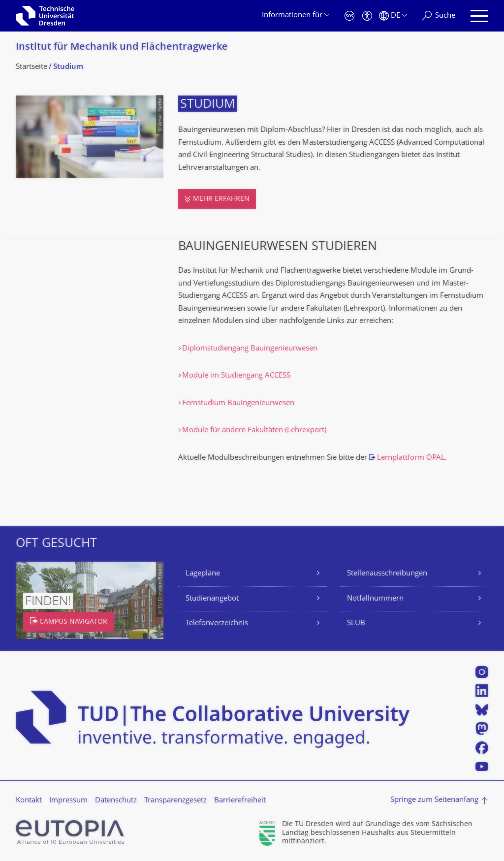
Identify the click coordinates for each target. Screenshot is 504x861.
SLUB (356, 623)
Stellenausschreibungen (387, 574)
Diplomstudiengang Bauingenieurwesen (250, 349)
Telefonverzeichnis (217, 623)
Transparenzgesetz (175, 801)
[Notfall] (349, 16)
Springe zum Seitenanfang (434, 800)
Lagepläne (203, 574)
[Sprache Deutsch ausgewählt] (393, 16)
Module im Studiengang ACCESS (236, 376)
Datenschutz (116, 801)
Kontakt (29, 801)
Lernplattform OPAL (411, 458)
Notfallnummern (375, 599)
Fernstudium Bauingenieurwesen (238, 403)
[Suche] (439, 16)
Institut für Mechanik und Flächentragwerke (122, 48)
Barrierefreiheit (240, 801)
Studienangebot (212, 599)
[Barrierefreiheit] (367, 16)
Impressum (68, 801)
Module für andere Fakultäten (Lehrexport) (254, 430)
